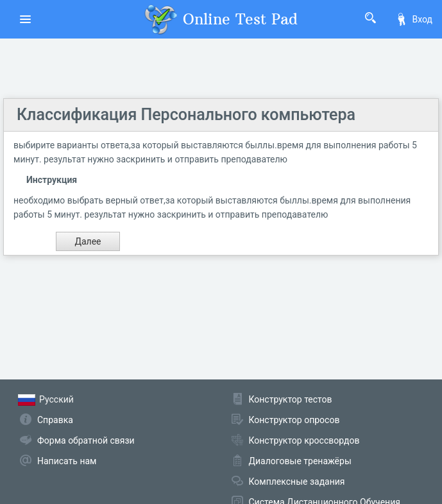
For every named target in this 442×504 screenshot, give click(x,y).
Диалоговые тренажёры (300, 461)
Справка (55, 420)
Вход (414, 19)
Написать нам (67, 461)
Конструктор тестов (291, 399)
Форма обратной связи (86, 440)
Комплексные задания (297, 482)
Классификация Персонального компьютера (186, 115)
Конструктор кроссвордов (304, 440)
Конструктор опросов (294, 420)
